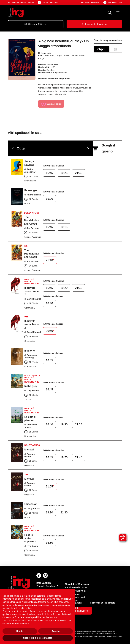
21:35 (78, 288)
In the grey (31, 386)
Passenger (31, 190)
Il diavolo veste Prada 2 (31, 291)
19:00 (49, 199)
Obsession (31, 504)
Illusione (30, 351)
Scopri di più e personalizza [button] (38, 638)
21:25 (78, 425)
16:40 (49, 425)
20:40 (50, 331)
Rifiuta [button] (20, 631)
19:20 (64, 288)
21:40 (50, 260)
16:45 (49, 173)
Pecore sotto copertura (30, 538)
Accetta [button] (56, 631)
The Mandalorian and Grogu (31, 220)
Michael (29, 449)
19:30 (64, 425)
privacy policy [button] (53, 599)
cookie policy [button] (25, 608)
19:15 (64, 227)
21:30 (78, 173)
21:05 (50, 487)
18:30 (49, 303)
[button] (110, 13)
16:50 (49, 543)
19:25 (64, 173)
